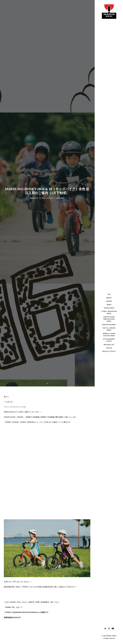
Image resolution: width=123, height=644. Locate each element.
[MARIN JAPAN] (109, 12)
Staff (62, 163)
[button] (105, 629)
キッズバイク (48, 163)
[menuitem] (105, 629)
